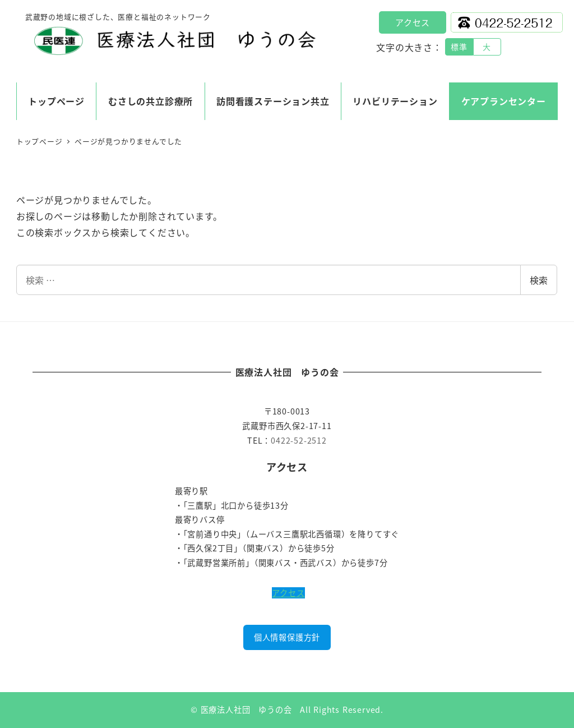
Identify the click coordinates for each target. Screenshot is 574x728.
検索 (539, 280)
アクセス (413, 22)
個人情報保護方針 (287, 637)
